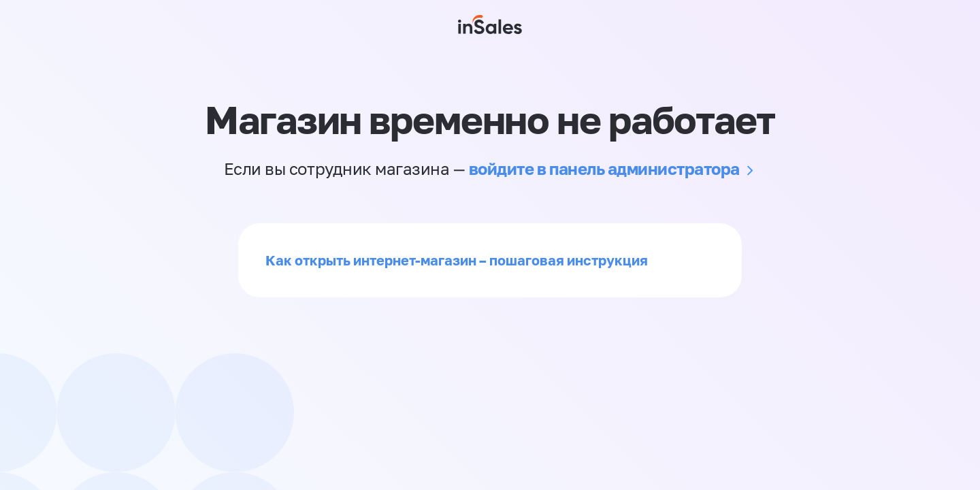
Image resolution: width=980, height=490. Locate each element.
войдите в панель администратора (604, 168)
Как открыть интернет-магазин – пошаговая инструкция (457, 260)
